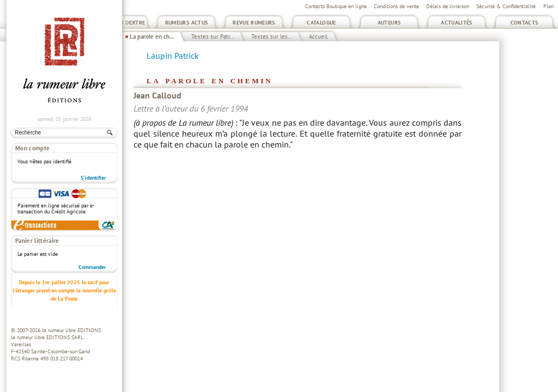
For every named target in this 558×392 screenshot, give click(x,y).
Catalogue (321, 23)
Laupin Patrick (173, 56)
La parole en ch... (152, 36)
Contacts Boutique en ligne (336, 6)
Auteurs (389, 23)
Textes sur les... (272, 36)
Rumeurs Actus (187, 23)
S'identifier (93, 178)
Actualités (457, 23)
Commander (92, 267)
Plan (548, 6)
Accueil (318, 36)
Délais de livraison (448, 6)
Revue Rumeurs (254, 23)
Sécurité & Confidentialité (506, 6)
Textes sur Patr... (213, 36)
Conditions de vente (396, 6)
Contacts (524, 23)
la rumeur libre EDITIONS (71, 330)
